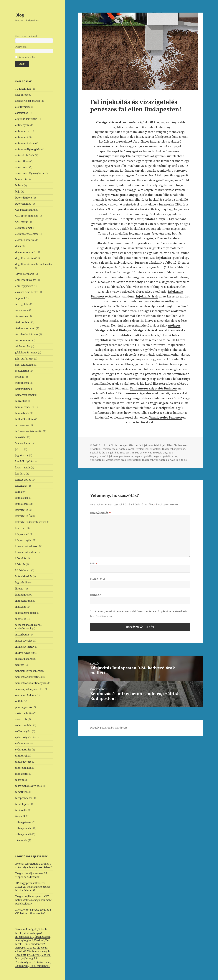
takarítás (20, 780)
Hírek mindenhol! (40, 966)
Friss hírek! (34, 955)
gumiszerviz (22, 383)
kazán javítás (23, 468)
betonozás (21, 179)
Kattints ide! (43, 962)
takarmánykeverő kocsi (29, 786)
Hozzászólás (100, 513)
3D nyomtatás (23, 89)
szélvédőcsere (23, 762)
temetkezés (22, 792)
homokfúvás (22, 413)
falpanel (20, 298)
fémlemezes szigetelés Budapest (154, 449)
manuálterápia (24, 601)
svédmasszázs (23, 750)
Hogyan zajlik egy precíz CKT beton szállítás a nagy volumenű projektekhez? (34, 900)
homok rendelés (25, 407)
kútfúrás (20, 564)
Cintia (114, 445)
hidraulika (21, 401)
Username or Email (26, 36)
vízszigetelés (97, 460)
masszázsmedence (26, 613)
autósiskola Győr (25, 155)
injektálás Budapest (119, 453)
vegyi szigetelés (144, 456)
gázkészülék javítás (26, 353)
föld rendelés (23, 322)
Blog (20, 15)
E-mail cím (99, 579)
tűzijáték (20, 816)
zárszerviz (21, 840)
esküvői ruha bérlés (27, 292)
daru (18, 246)
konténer (21, 528)
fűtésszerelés (23, 346)
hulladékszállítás (25, 419)
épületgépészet (24, 286)
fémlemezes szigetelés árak (119, 449)
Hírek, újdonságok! (26, 929)
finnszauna (22, 316)
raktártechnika (24, 713)
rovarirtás (21, 719)
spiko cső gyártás (25, 737)
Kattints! (39, 940)
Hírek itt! (21, 955)
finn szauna (22, 310)
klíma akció (22, 498)
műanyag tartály (25, 647)
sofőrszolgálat (23, 731)
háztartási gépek (25, 395)
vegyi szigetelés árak (165, 456)
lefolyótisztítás (24, 576)
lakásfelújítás (23, 570)
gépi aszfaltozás (24, 359)
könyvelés (21, 534)
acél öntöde (22, 95)
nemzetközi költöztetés (29, 677)
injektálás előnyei (142, 453)
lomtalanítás (22, 595)
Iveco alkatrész (24, 443)
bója (18, 192)
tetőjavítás (21, 810)
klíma (19, 492)
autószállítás (22, 161)
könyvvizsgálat (24, 540)
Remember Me (27, 57)
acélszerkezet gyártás (28, 101)
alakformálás (23, 107)
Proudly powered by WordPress (109, 728)
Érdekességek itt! (25, 962)
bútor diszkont (24, 198)
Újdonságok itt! (31, 959)
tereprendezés (24, 798)
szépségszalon (23, 768)
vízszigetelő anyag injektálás (132, 195)
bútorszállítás (23, 204)
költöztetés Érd (24, 516)
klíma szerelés (24, 504)
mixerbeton (22, 635)
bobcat (19, 185)
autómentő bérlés (26, 143)
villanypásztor (24, 822)
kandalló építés (24, 461)
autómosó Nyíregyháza (29, 149)
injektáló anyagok (163, 453)
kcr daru (20, 474)
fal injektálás (146, 445)
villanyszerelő (23, 834)
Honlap (96, 595)
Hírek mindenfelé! (34, 944)
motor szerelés (24, 641)
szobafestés (22, 774)
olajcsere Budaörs (26, 695)
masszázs (21, 607)
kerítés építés (23, 480)
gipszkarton (22, 371)
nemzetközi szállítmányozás (31, 683)
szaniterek (21, 756)
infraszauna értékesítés (29, 431)
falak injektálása (163, 445)
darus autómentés (26, 252)
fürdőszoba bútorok (27, 334)
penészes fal (126, 456)
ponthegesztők (24, 707)
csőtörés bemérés (25, 240)
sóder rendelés (24, 725)
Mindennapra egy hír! (40, 951)
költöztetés (22, 510)
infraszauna (22, 425)
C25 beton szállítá (25, 210)
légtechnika (22, 583)
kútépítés (21, 558)
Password (21, 47)
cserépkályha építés (27, 234)
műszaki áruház (24, 659)
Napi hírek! (22, 966)
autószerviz (22, 167)
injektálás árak (99, 453)
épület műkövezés (26, 280)
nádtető (20, 665)
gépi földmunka (24, 365)
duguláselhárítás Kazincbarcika (34, 264)
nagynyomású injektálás (104, 456)
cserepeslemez (24, 228)
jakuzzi (19, 449)
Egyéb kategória (25, 274)
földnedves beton (25, 328)
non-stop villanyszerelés (29, 689)
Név (94, 563)
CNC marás (22, 222)
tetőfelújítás (22, 804)
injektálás (21, 437)
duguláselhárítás (25, 258)
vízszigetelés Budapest (140, 460)
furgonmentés (23, 340)
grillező (20, 377)
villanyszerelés (24, 828)
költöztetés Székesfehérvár (31, 522)
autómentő (22, 137)
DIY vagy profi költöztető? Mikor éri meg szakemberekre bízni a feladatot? (33, 887)
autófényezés (23, 125)
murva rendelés (25, 653)
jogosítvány (22, 455)
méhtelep (21, 619)
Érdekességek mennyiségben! (33, 939)
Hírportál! (21, 948)
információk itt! (24, 937)
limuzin (20, 589)
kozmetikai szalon (26, 552)
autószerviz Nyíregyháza (30, 173)
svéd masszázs (24, 744)
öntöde (19, 701)
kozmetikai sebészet (27, 546)
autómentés (22, 131)
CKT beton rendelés (27, 216)
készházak (21, 486)
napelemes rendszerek (28, 671)
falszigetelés (22, 304)
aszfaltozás (22, 113)
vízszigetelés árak (116, 460)
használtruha (23, 389)
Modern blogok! (33, 933)
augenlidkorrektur (26, 119)
